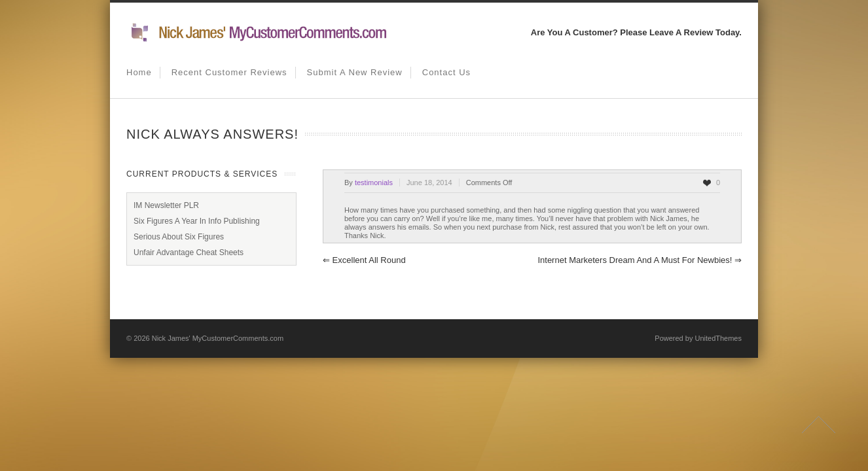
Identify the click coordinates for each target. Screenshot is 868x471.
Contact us (446, 72)
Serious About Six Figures (179, 237)
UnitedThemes (718, 338)
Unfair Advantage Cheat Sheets (189, 253)
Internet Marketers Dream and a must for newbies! (640, 260)
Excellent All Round (364, 260)
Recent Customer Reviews (229, 72)
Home (139, 72)
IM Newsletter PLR (166, 205)
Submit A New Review (355, 72)
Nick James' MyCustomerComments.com (218, 338)
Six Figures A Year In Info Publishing (197, 221)
